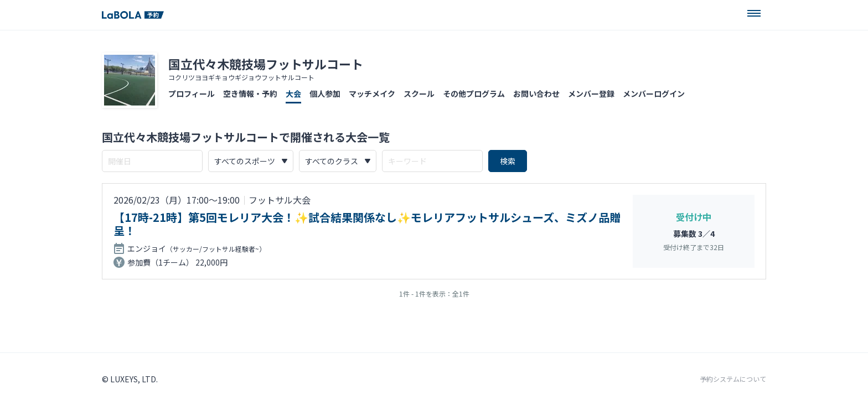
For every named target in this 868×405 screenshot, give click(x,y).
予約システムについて (733, 379)
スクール (419, 94)
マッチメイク (372, 94)
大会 (293, 94)
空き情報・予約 (250, 94)
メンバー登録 (591, 94)
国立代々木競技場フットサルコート (266, 64)
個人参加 (325, 94)
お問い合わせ (536, 94)
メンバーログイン (654, 94)
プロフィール (192, 94)
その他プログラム (474, 94)
